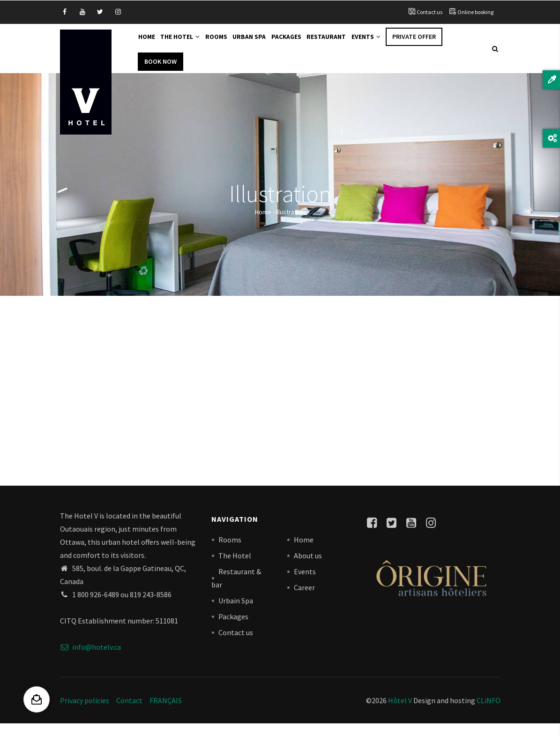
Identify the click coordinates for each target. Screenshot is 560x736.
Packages (302, 43)
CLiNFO (488, 713)
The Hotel (186, 43)
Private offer (438, 43)
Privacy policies (85, 713)
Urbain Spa (236, 613)
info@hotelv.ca (90, 659)
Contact (129, 713)
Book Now (161, 74)
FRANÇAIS (166, 713)
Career (304, 600)
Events (388, 43)
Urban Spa (262, 43)
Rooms (226, 43)
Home (149, 43)
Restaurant (345, 43)
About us (308, 568)
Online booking (475, 12)
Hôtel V (400, 713)
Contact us (429, 12)
